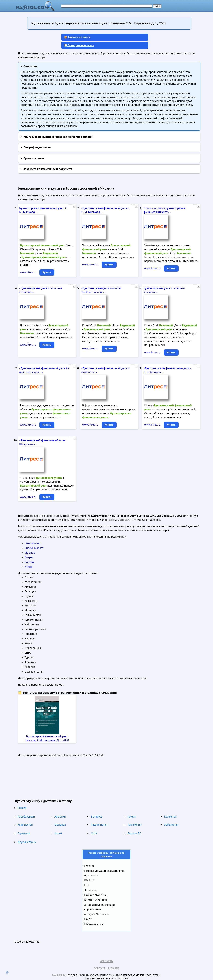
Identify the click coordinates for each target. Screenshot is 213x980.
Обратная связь (94, 924)
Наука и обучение (95, 895)
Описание (30, 66)
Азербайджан (26, 817)
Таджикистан (99, 825)
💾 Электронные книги (79, 45)
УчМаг (28, 567)
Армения (60, 817)
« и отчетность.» (106, 370)
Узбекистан (171, 825)
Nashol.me (60, 975)
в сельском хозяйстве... (164, 290)
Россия (22, 808)
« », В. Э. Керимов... (167, 370)
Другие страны (27, 842)
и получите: (48, 169)
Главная (89, 866)
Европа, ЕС (134, 833)
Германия (24, 833)
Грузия (132, 817)
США (94, 833)
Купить (47, 272)
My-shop (30, 553)
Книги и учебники (96, 900)
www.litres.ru (28, 272)
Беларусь (97, 817)
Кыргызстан (25, 825)
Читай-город (32, 543)
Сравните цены (34, 158)
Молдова (60, 825)
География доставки (37, 147)
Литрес (29, 557)
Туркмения (135, 825)
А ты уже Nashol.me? (97, 914)
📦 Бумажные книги (77, 37)
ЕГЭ (86, 885)
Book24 (29, 562)
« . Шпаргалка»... (43, 442)
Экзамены (91, 890)
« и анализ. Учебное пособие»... (102, 290)
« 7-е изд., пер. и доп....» (44, 370)
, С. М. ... (43, 210)
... (74, 206)
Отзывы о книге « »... (164, 210)
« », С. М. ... (105, 210)
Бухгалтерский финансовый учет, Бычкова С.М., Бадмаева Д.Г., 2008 (47, 738)
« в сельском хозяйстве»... (41, 290)
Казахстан (170, 817)
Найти (88, 919)
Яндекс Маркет (34, 548)
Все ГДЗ (89, 880)
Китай (58, 833)
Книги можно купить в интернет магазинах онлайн (58, 137)
